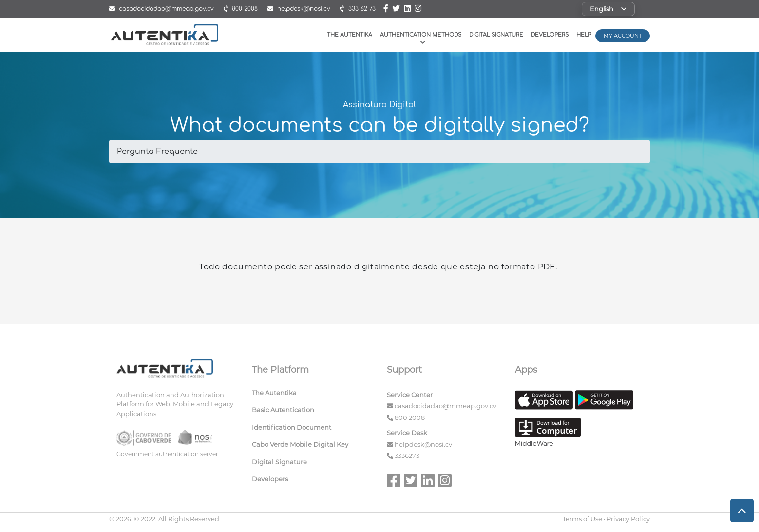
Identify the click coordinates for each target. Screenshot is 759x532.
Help (584, 35)
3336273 (407, 456)
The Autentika (350, 35)
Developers (550, 35)
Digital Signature (496, 35)
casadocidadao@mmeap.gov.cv (446, 406)
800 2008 (410, 418)
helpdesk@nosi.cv (423, 444)
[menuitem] (312, 395)
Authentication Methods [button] (421, 38)
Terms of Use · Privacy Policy (606, 519)
